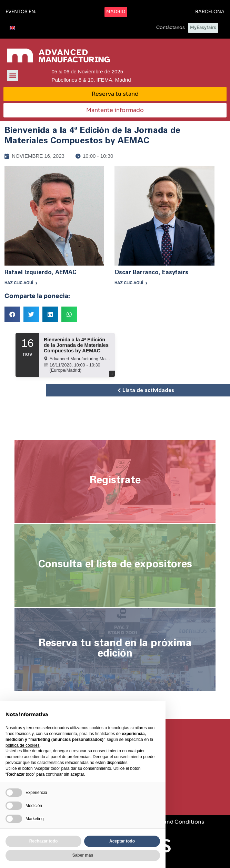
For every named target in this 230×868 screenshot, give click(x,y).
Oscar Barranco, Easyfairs (151, 272)
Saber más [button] (83, 855)
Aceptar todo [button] (122, 841)
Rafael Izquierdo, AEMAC (41, 272)
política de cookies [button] (23, 745)
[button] (21, 12)
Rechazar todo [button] (44, 841)
